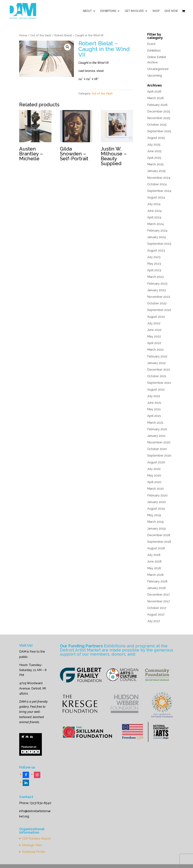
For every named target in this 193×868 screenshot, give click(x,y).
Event (151, 44)
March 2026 (155, 98)
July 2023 (154, 257)
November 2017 (159, 601)
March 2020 (155, 489)
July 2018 (154, 555)
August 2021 (156, 390)
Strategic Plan (32, 845)
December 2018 (159, 535)
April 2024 (154, 217)
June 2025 (154, 151)
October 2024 (157, 184)
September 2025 (159, 131)
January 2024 (157, 237)
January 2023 (156, 290)
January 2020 (157, 502)
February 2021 (157, 429)
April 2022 (154, 343)
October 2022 (157, 303)
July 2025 (154, 145)
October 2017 (157, 608)
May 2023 (154, 264)
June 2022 (154, 330)
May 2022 (154, 336)
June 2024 (154, 211)
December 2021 (159, 370)
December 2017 (159, 595)
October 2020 (157, 449)
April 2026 (154, 92)
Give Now (171, 11)
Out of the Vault (41, 35)
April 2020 (154, 482)
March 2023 (155, 277)
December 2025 (159, 111)
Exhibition (154, 51)
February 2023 (157, 284)
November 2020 (159, 442)
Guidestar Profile (34, 852)
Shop (156, 11)
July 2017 (154, 621)
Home (23, 35)
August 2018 (156, 548)
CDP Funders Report (36, 839)
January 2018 (156, 588)
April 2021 (154, 416)
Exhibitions (108, 11)
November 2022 (159, 297)
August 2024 (156, 197)
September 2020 (159, 456)
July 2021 (154, 396)
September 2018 (159, 542)
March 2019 (155, 522)
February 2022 (157, 356)
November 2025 (159, 118)
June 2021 (154, 403)
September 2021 (159, 383)
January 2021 (156, 436)
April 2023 (154, 270)
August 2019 (156, 509)
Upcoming (155, 76)
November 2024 (159, 178)
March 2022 (155, 350)
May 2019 (154, 515)
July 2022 (154, 323)
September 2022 (159, 310)
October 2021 (157, 376)
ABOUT (87, 11)
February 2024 (157, 231)
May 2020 (154, 475)
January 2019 (156, 529)
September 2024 (159, 191)
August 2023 (156, 250)
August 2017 (156, 615)
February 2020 (157, 495)
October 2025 (157, 125)
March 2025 (155, 164)
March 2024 (155, 224)
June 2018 (154, 561)
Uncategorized (158, 69)
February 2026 (157, 105)
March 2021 (155, 423)
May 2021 (154, 409)
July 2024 (154, 204)
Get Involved (134, 11)
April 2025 (154, 158)
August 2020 (156, 462)
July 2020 (154, 469)
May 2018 (154, 568)
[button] (67, 47)
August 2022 (156, 317)
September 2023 (159, 244)
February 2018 (157, 581)
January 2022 (156, 363)
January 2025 (156, 171)
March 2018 (155, 575)
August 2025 (156, 138)
